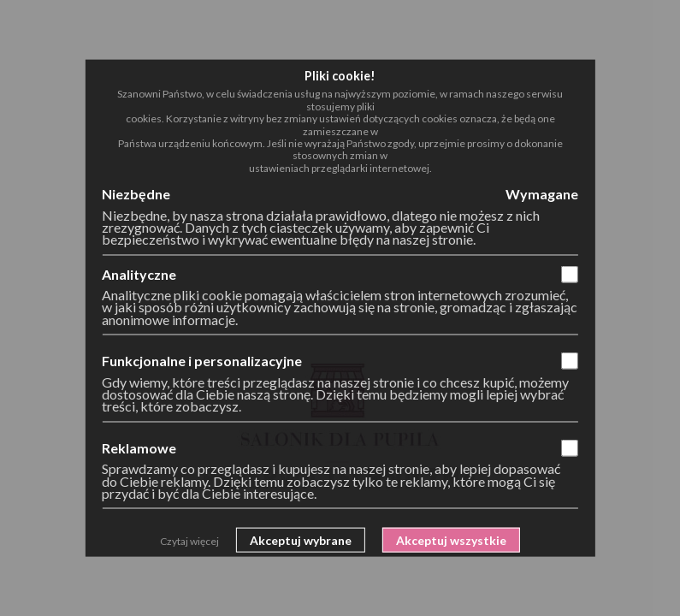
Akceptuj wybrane (301, 540)
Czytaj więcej (189, 541)
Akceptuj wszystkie (451, 540)
